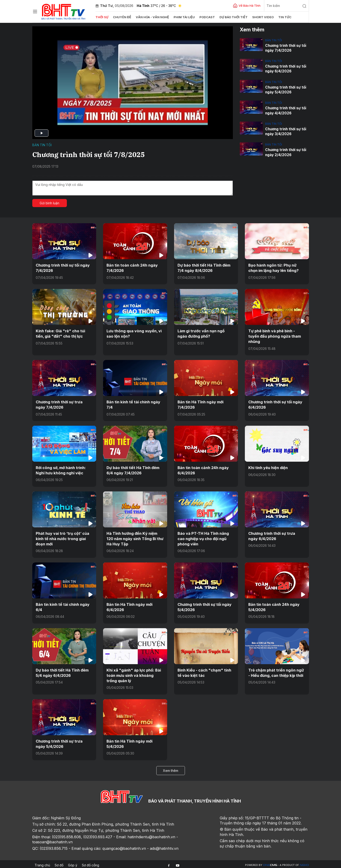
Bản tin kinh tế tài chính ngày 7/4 (133, 404)
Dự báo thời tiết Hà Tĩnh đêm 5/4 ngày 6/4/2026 (62, 671)
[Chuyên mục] (35, 12)
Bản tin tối (42, 145)
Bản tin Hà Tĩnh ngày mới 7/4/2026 (200, 404)
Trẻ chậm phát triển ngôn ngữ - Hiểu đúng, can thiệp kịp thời (276, 671)
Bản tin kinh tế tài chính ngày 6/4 (62, 605)
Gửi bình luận (49, 203)
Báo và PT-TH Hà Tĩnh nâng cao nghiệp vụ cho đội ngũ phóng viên (203, 537)
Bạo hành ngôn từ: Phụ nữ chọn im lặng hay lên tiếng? (273, 268)
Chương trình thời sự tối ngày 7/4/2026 (285, 48)
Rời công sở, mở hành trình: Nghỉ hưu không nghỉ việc (61, 469)
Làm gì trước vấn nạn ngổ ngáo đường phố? (206, 333)
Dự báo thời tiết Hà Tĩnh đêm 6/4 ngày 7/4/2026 (133, 469)
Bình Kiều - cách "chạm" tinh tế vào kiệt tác (204, 671)
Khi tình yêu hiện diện (268, 467)
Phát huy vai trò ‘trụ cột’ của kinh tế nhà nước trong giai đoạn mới (62, 537)
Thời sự (102, 17)
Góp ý (73, 863)
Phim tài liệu (183, 17)
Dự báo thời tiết (232, 17)
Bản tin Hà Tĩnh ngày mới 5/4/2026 (129, 742)
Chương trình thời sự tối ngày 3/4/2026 (285, 131)
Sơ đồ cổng (90, 863)
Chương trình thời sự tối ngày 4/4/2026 (285, 110)
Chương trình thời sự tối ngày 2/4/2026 (285, 152)
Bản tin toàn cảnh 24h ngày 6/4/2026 (203, 469)
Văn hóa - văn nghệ (152, 17)
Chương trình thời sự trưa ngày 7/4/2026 (64, 404)
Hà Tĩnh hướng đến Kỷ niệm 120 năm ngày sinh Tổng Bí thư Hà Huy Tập (134, 537)
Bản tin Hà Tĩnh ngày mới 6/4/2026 (129, 605)
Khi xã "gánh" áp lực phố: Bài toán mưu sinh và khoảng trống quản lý (135, 673)
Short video (261, 17)
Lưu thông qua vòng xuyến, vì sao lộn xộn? (134, 333)
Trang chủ (42, 863)
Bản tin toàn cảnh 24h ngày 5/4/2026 (273, 605)
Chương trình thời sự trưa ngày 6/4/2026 (277, 535)
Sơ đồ (59, 863)
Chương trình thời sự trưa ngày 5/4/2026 (64, 742)
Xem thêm (171, 768)
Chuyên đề (122, 17)
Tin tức (283, 17)
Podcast (206, 17)
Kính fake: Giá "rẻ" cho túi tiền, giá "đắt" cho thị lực (60, 333)
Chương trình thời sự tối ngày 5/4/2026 (285, 89)
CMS (270, 863)
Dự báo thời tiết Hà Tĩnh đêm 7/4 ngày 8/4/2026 (204, 268)
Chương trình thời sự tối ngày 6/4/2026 (285, 69)
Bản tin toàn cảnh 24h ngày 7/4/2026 (132, 268)
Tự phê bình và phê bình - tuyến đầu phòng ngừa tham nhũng (274, 336)
